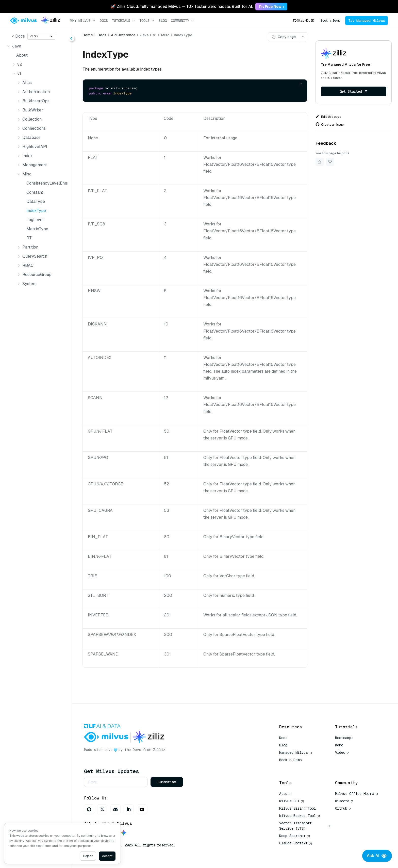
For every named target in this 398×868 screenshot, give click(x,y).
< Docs (18, 36)
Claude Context (296, 843)
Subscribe (167, 782)
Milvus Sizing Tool (297, 808)
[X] (102, 809)
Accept (107, 856)
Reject (88, 856)
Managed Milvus (296, 752)
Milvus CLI (292, 801)
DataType (36, 201)
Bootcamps (344, 738)
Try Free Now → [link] (271, 7)
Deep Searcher (295, 836)
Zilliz (159, 750)
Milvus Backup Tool (300, 816)
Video (342, 752)
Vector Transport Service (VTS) (305, 826)
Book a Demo (330, 21)
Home (88, 35)
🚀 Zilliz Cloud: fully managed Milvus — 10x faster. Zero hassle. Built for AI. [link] (182, 6)
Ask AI (377, 856)
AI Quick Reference (297, 767)
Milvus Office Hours (357, 794)
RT (29, 238)
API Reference (123, 35)
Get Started (354, 91)
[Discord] (115, 809)
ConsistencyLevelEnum (46, 183)
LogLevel (35, 220)
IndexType (36, 211)
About (22, 55)
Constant (35, 192)
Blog (163, 21)
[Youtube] (142, 809)
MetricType (37, 229)
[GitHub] (89, 809)
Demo (339, 745)
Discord (344, 801)
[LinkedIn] (129, 809)
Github (343, 808)
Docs (104, 21)
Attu (286, 794)
